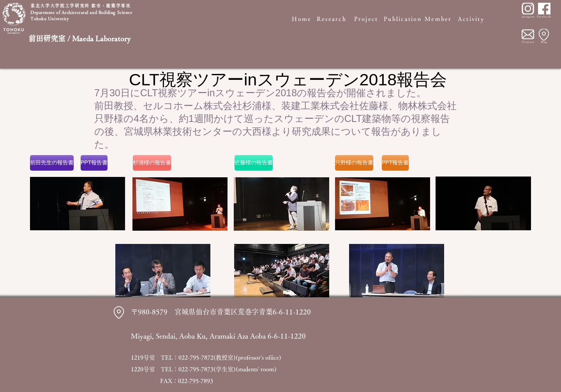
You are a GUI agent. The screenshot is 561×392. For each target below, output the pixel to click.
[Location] (544, 35)
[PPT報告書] (94, 163)
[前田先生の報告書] (52, 163)
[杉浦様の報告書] (152, 163)
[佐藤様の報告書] (254, 163)
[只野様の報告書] (354, 163)
